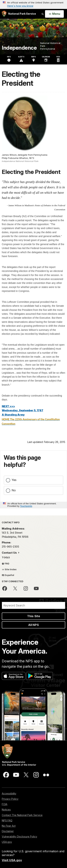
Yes (14, 480)
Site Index (9, 569)
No (14, 490)
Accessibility (9, 793)
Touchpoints (26, 506)
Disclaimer (8, 831)
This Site (34, 616)
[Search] (33, 605)
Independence (19, 48)
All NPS (33, 625)
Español (8, 575)
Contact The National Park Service (22, 815)
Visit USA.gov (12, 860)
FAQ (6, 563)
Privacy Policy (10, 799)
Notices (6, 810)
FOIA (5, 804)
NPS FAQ (7, 820)
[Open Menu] (54, 14)
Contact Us (10, 553)
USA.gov (7, 842)
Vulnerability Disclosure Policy (19, 836)
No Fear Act (9, 826)
